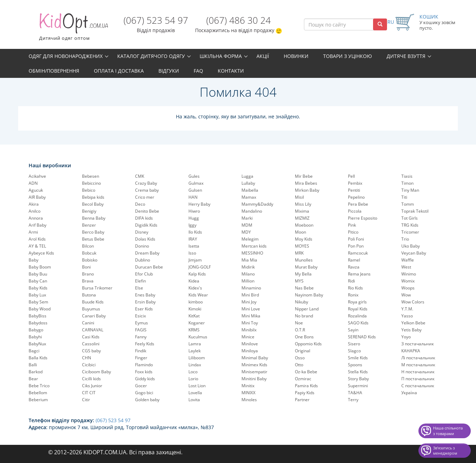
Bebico (89, 190)
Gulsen (195, 190)
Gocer (141, 386)
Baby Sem (38, 302)
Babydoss (38, 323)
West (406, 267)
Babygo (36, 330)
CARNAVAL (93, 330)
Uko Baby (411, 246)
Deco (140, 204)
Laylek (195, 351)
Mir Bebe (304, 176)
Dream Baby (147, 253)
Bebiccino (91, 183)
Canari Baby (94, 316)
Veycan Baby (414, 253)
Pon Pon (356, 246)
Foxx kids (144, 372)
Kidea (194, 281)
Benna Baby (94, 218)
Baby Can (38, 281)
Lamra (195, 344)
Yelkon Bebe (413, 323)
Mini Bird (250, 295)
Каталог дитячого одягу (151, 56)
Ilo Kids (195, 232)
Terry (353, 400)
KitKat (194, 316)
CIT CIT (89, 393)
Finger (141, 358)
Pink (352, 225)
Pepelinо (356, 197)
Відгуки (169, 71)
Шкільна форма (221, 56)
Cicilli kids (91, 379)
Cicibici (89, 365)
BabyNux (37, 344)
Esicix (140, 316)
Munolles (304, 260)
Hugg (194, 218)
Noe (299, 323)
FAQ (198, 71)
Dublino (143, 260)
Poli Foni (356, 239)
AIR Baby (37, 197)
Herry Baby (199, 204)
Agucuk (36, 190)
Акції (263, 56)
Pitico (353, 232)
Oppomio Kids (308, 344)
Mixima (302, 211)
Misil (299, 197)
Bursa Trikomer (97, 288)
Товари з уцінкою (348, 56)
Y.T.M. (407, 309)
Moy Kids (304, 239)
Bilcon (88, 246)
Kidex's (195, 288)
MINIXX (248, 393)
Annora (36, 218)
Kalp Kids (197, 274)
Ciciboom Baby (96, 372)
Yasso (407, 316)
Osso (300, 358)
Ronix (353, 295)
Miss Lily (303, 204)
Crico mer (145, 197)
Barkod (36, 372)
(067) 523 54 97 (156, 20)
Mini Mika (251, 316)
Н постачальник (418, 372)
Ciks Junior (92, 386)
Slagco (354, 351)
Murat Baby (306, 267)
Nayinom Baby (309, 295)
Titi (404, 197)
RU (391, 22)
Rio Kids (355, 288)
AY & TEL (37, 246)
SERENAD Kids (362, 337)
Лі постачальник (418, 358)
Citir (86, 400)
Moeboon (304, 225)
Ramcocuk (358, 253)
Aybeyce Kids (41, 253)
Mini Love (251, 309)
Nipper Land (307, 309)
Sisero (354, 344)
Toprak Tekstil (415, 211)
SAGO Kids (358, 323)
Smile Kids (358, 358)
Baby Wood (40, 309)
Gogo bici (144, 393)
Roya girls (357, 302)
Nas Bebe (304, 288)
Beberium (38, 400)
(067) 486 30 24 (239, 20)
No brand (304, 316)
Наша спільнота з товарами (448, 431)
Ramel (354, 260)
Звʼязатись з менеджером (445, 451)
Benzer (89, 225)
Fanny (141, 337)
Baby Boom (40, 267)
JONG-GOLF (200, 267)
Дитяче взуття (406, 56)
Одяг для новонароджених (66, 56)
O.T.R (300, 330)
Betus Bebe (93, 239)
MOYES (302, 246)
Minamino (251, 288)
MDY (246, 232)
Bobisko (90, 260)
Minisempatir (254, 372)
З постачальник (418, 344)
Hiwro (194, 211)
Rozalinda (357, 316)
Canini (88, 323)
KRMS (194, 330)
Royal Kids (358, 309)
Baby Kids (38, 288)
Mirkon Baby (307, 190)
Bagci (34, 351)
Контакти (231, 71)
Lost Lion (197, 386)
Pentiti (354, 190)
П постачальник (418, 379)
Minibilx (249, 330)
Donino (142, 246)
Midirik (248, 267)
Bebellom (38, 393)
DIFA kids (144, 218)
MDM (247, 225)
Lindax (195, 365)
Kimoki (195, 309)
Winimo (409, 274)
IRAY (193, 239)
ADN (33, 183)
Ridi (351, 281)
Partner (302, 400)
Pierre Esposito (363, 218)
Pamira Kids (306, 386)
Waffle (408, 260)
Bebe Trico (39, 386)
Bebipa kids (93, 197)
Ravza (354, 267)
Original (303, 351)
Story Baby (358, 379)
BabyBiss (38, 316)
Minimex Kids (254, 365)
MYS (299, 281)
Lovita (194, 400)
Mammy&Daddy (257, 204)
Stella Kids (358, 372)
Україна (409, 393)
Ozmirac (303, 379)
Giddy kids (145, 379)
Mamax (249, 197)
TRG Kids (410, 225)
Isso (192, 253)
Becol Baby (93, 204)
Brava (88, 281)
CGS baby (91, 351)
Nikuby (302, 302)
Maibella (250, 190)
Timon (407, 183)
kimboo (196, 302)
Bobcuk (89, 253)
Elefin (140, 281)
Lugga (247, 176)
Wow (406, 295)
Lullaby (248, 183)
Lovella (195, 393)
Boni (86, 267)
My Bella (303, 274)
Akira (34, 204)
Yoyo (406, 337)
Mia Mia (249, 260)
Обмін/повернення (54, 71)
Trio (405, 239)
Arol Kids (37, 239)
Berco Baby (93, 232)
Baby (34, 260)
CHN (87, 358)
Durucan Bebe (149, 267)
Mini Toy (250, 323)
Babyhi (35, 337)
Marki (247, 218)
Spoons (355, 365)
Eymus (142, 323)
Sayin (353, 330)
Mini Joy (249, 302)
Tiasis (407, 176)
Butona (89, 295)
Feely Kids (145, 344)
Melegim (250, 239)
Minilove (250, 344)
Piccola (355, 211)
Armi (33, 232)
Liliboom (197, 358)
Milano (248, 274)
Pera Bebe (358, 204)
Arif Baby (38, 225)
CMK (140, 176)
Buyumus (91, 309)
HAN (193, 197)
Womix (408, 281)
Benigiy (89, 211)
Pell (351, 176)
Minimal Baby (255, 358)
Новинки (296, 56)
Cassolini (91, 344)
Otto (299, 365)
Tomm (408, 204)
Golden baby (147, 400)
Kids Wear (198, 295)
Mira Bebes (306, 183)
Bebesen (91, 176)
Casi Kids (91, 337)
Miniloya (250, 351)
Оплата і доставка (119, 71)
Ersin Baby (145, 302)
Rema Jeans (359, 274)
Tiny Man (410, 190)
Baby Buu (38, 274)
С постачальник (418, 386)
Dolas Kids (145, 239)
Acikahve (37, 176)
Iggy (192, 225)
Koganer (197, 323)
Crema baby (147, 190)
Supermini (358, 386)
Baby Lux (37, 295)
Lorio (193, 379)
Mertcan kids (254, 246)
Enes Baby (145, 295)
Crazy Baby (146, 183)
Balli (33, 365)
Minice (248, 337)
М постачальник (418, 365)
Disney (142, 232)
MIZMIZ (302, 218)
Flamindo (144, 365)
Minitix (248, 386)
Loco (193, 372)
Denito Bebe (147, 211)
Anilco (35, 211)
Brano (88, 274)
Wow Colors (413, 302)
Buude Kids (93, 302)
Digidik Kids (146, 225)
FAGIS (141, 330)
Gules (194, 176)
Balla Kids (38, 358)
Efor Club (144, 274)
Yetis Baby (411, 330)
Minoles (249, 400)
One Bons (304, 337)
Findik (141, 351)
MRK (299, 253)
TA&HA (355, 393)
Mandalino (252, 211)
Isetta (194, 246)
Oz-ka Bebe (306, 372)
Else (139, 288)
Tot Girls (410, 218)
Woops (408, 288)
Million (248, 281)
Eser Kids (144, 309)
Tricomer (410, 232)
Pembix (355, 183)
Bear (33, 379)
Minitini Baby (254, 379)
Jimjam (195, 260)
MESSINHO (252, 253)
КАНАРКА (411, 351)
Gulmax (196, 183)
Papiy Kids (305, 393)
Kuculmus (198, 337)
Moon (300, 232)
